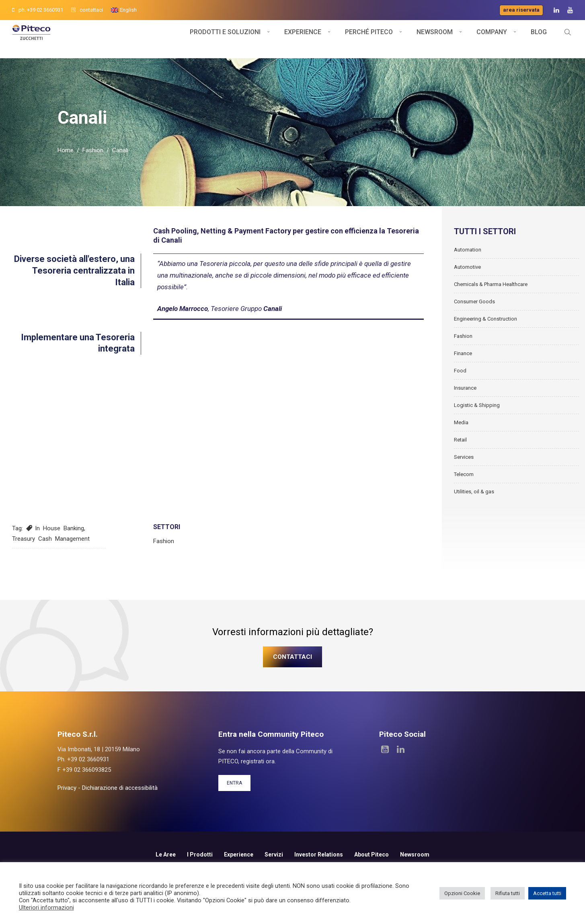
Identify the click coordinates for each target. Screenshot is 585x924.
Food (460, 387)
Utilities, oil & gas (474, 508)
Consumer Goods (474, 318)
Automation (468, 267)
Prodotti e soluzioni (225, 39)
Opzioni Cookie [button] (462, 893)
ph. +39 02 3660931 (38, 10)
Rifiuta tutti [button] (508, 893)
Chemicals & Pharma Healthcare (491, 301)
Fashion (93, 168)
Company (492, 39)
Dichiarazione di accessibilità (120, 805)
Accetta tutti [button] (547, 893)
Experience (303, 39)
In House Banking (60, 546)
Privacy (67, 805)
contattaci (87, 10)
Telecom (464, 491)
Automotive (467, 284)
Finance (463, 370)
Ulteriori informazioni (46, 908)
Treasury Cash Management (51, 556)
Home (66, 168)
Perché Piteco (369, 39)
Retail (460, 457)
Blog (539, 39)
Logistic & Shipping (477, 422)
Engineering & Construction (485, 336)
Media (461, 439)
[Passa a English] (124, 10)
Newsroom (435, 39)
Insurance (465, 405)
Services (464, 474)
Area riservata (521, 10)
